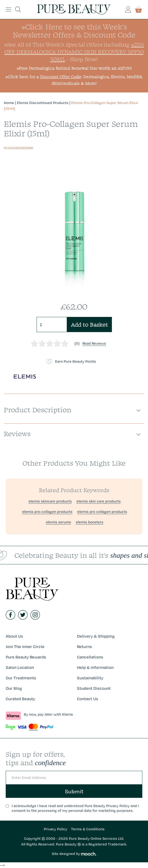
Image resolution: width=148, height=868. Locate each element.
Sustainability (90, 678)
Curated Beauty (20, 699)
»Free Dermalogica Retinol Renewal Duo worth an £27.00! (74, 68)
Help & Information (95, 667)
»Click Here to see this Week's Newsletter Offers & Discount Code (74, 31)
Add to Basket (89, 324)
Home (9, 103)
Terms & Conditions (88, 829)
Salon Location (20, 667)
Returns (84, 646)
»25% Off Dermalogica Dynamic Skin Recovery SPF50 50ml (74, 52)
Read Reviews (94, 343)
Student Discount (94, 688)
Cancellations (90, 657)
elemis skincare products (50, 501)
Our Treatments (21, 678)
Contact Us (88, 699)
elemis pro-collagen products (47, 512)
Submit (74, 791)
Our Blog (14, 688)
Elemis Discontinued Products (43, 103)
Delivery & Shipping (96, 636)
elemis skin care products (99, 501)
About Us (14, 636)
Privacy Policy (55, 829)
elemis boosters (90, 522)
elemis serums (58, 522)
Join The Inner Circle (25, 646)
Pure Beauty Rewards (26, 657)
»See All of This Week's (53, 44)
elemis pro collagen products (102, 512)
